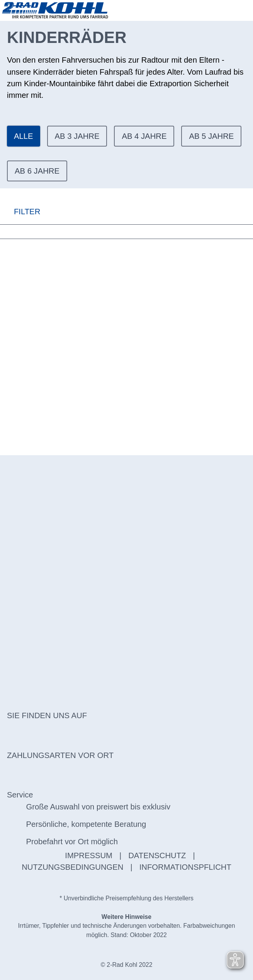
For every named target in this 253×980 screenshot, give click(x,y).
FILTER (20, 211)
